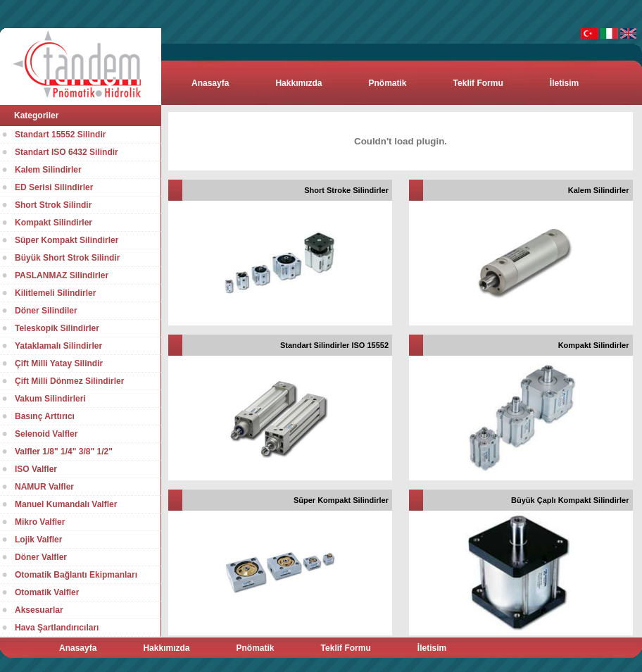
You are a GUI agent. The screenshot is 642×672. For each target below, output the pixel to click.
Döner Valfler (41, 557)
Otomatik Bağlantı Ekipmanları (76, 575)
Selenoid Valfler (46, 434)
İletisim (564, 83)
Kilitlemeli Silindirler (55, 293)
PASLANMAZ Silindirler (62, 275)
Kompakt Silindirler (53, 223)
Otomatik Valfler (47, 592)
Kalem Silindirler (48, 170)
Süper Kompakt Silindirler (67, 240)
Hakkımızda (298, 83)
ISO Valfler (36, 469)
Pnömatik (388, 83)
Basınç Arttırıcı (45, 416)
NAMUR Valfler (44, 487)
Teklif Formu (478, 83)
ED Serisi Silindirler (54, 187)
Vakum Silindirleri (50, 399)
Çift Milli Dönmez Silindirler (69, 381)
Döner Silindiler (46, 311)
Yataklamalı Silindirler (58, 346)
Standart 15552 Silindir (60, 135)
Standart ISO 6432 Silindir (67, 152)
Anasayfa (210, 83)
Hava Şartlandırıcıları (57, 628)
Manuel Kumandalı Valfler (66, 504)
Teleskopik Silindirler (57, 328)
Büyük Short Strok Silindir (67, 258)
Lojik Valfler (38, 540)
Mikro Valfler (40, 522)
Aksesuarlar (39, 610)
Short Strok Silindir (53, 205)
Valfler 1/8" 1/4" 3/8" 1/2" (64, 452)
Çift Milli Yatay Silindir (59, 363)
